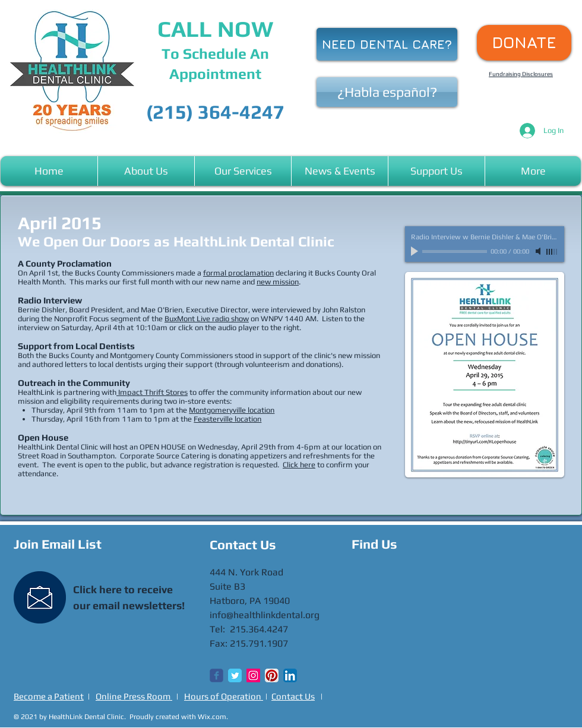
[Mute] (539, 251)
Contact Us (293, 696)
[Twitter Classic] (235, 675)
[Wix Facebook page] (216, 675)
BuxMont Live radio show (207, 319)
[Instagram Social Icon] (253, 675)
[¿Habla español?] (387, 92)
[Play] (416, 251)
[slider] (552, 252)
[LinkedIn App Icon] (290, 675)
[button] (146, 171)
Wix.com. (213, 717)
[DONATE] (524, 43)
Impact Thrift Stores (152, 392)
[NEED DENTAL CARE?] (387, 44)
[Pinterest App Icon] (272, 675)
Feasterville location (227, 419)
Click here (299, 465)
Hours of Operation (224, 696)
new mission (278, 282)
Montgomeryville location (232, 410)
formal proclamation (238, 273)
